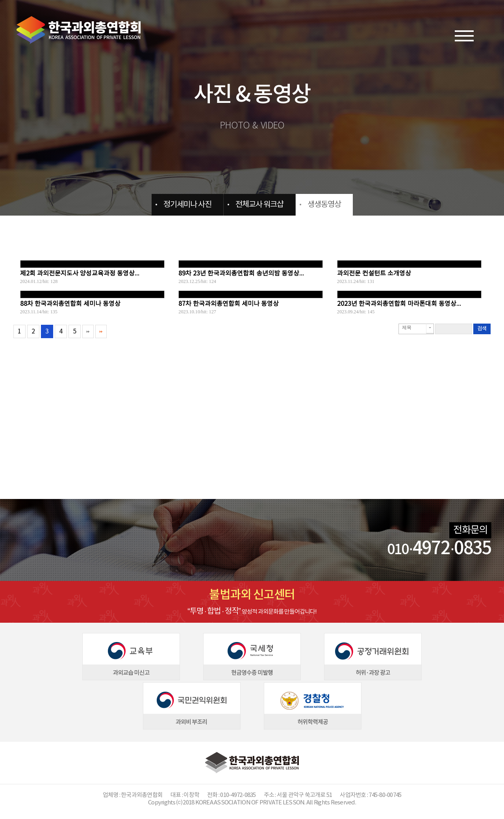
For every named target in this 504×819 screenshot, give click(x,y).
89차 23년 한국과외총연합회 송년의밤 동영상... (241, 274)
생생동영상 (324, 205)
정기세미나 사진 (187, 205)
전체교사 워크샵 (259, 205)
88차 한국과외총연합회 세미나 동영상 (70, 304)
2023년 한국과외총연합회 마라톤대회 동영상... (399, 304)
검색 (482, 329)
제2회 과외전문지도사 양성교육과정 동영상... (80, 274)
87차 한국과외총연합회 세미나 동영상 (229, 304)
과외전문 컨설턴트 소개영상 (374, 274)
